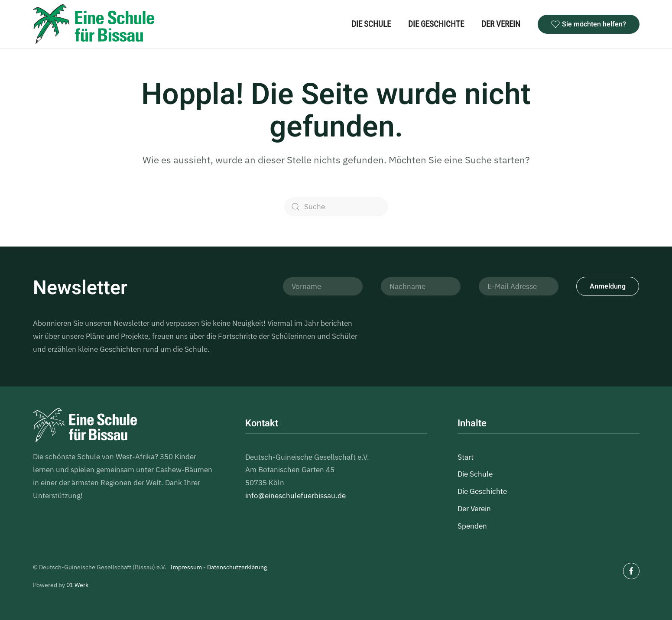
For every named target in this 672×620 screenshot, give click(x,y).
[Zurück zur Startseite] (94, 24)
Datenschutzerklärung (237, 567)
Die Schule (371, 24)
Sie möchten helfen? (589, 24)
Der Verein (501, 24)
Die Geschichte (436, 24)
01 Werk (77, 585)
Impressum (186, 567)
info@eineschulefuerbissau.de (295, 496)
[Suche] (336, 207)
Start (466, 457)
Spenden (472, 526)
